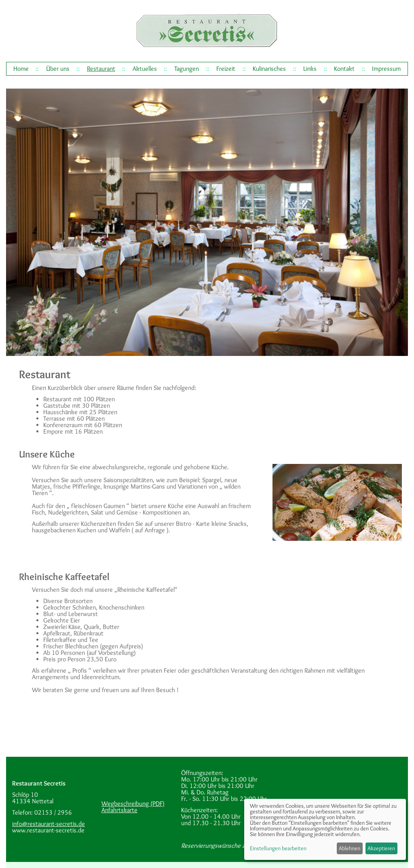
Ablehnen (350, 848)
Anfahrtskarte (119, 810)
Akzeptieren (381, 848)
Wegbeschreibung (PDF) (133, 803)
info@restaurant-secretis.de (49, 824)
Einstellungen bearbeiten (278, 848)
